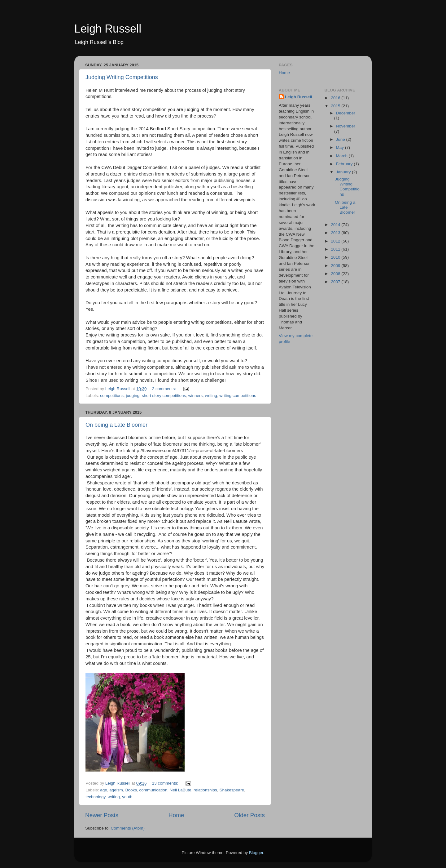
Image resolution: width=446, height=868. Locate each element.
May (341, 147)
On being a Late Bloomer (116, 425)
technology (95, 797)
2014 (336, 225)
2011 (336, 249)
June (341, 139)
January (344, 172)
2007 (336, 282)
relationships (205, 790)
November (346, 126)
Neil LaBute (181, 790)
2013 (336, 233)
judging (133, 396)
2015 (336, 106)
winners (196, 396)
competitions (112, 396)
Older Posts (249, 815)
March (342, 156)
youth (127, 797)
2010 (336, 257)
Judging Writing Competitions (122, 77)
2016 (336, 98)
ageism (116, 790)
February (345, 164)
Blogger (256, 853)
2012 (336, 241)
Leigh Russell (108, 29)
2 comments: (165, 389)
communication (153, 790)
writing (211, 396)
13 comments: (166, 783)
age (104, 790)
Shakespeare (232, 790)
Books (131, 790)
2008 (336, 274)
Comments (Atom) (128, 828)
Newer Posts (102, 815)
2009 (336, 266)
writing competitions (238, 396)
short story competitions (164, 396)
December (346, 113)
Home (176, 815)
